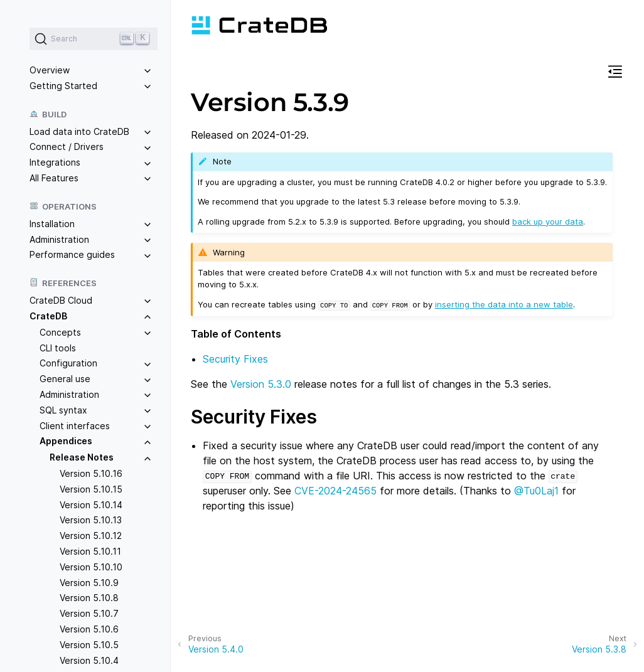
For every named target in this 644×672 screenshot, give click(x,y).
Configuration (68, 363)
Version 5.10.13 (91, 520)
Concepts (60, 332)
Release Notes (82, 457)
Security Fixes (235, 358)
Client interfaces (75, 426)
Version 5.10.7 (89, 613)
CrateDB (48, 316)
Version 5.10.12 (91, 536)
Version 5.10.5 (89, 645)
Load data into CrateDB (79, 131)
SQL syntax (63, 410)
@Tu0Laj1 (536, 490)
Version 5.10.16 (91, 473)
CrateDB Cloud (61, 300)
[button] (615, 73)
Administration (59, 239)
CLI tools (58, 348)
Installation (52, 224)
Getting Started (63, 86)
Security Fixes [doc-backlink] (254, 416)
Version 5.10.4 (89, 660)
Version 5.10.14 (91, 505)
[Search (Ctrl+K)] (94, 39)
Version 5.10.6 (89, 629)
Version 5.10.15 (91, 489)
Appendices (66, 441)
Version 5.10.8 (89, 598)
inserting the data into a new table (504, 304)
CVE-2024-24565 (335, 490)
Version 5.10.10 (91, 567)
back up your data (548, 221)
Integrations (55, 162)
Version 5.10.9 (89, 583)
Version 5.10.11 (90, 551)
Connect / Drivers (67, 147)
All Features (54, 178)
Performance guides (72, 254)
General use (65, 379)
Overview (50, 70)
